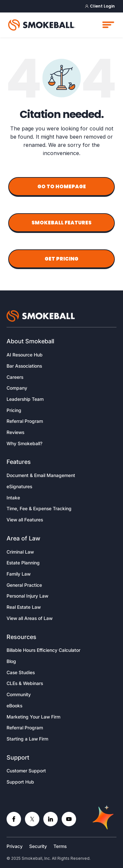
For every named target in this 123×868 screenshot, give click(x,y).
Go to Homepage (62, 186)
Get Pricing (61, 259)
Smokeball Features (61, 223)
